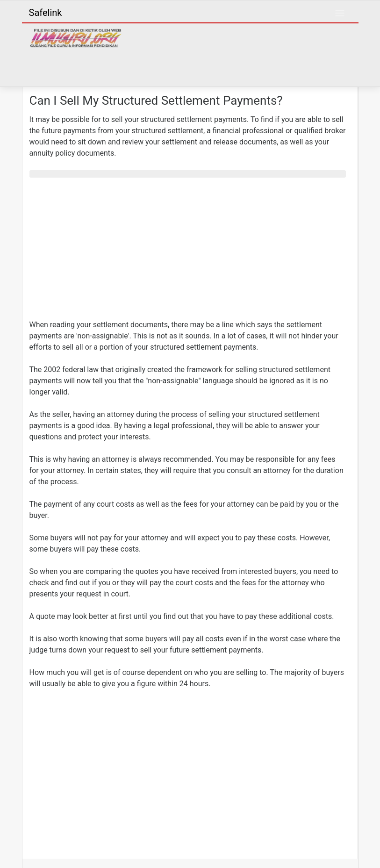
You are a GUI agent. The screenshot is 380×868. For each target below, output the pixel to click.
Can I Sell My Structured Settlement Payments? (156, 100)
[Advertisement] (187, 251)
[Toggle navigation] (340, 13)
